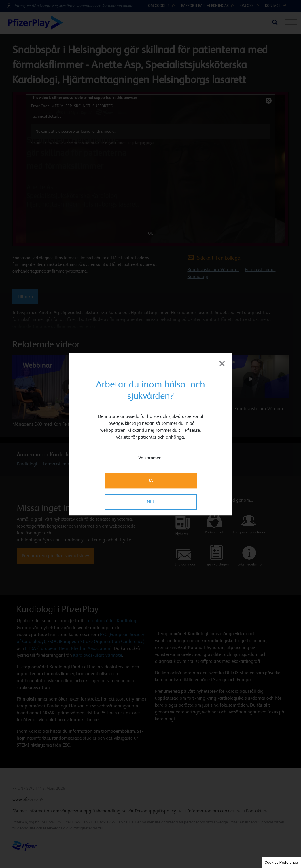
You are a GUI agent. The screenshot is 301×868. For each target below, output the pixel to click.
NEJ (150, 502)
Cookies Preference (281, 862)
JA (151, 480)
